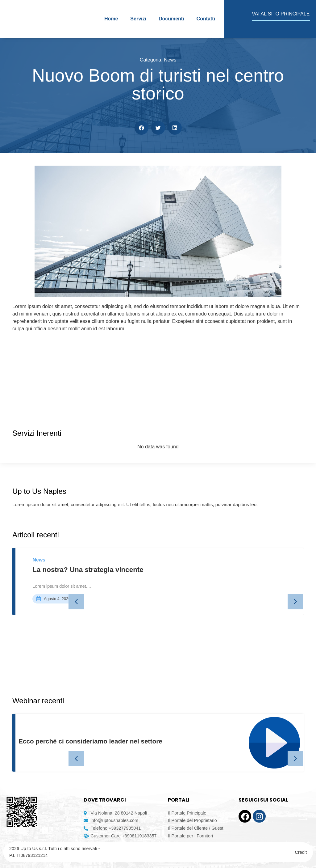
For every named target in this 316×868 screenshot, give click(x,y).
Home (111, 19)
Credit (301, 852)
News (170, 60)
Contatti (206, 19)
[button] (141, 128)
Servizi (138, 19)
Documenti (171, 19)
